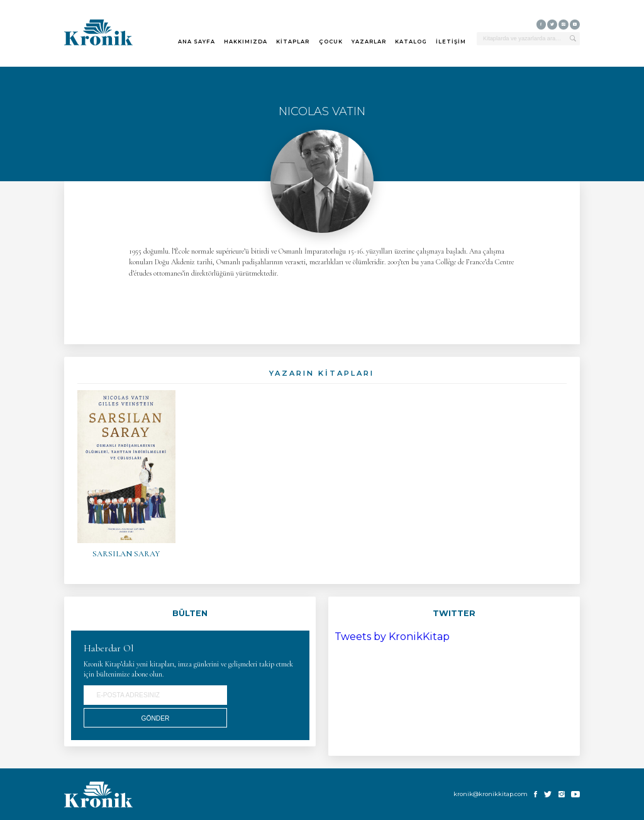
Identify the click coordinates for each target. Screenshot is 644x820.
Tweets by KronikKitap (392, 637)
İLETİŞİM (451, 42)
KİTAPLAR (293, 42)
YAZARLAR (369, 42)
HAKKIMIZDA (246, 42)
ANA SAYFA (197, 42)
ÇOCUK (331, 42)
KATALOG (411, 42)
